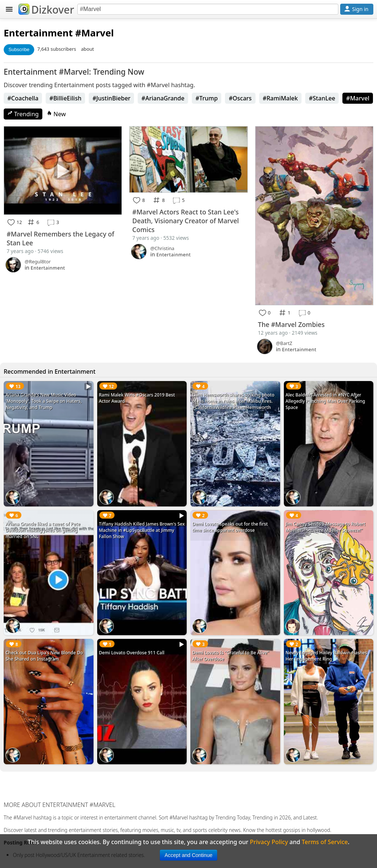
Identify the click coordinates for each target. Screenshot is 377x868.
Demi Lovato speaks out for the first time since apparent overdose (230, 527)
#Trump (207, 98)
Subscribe (19, 49)
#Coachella (23, 98)
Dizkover (46, 10)
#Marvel (358, 98)
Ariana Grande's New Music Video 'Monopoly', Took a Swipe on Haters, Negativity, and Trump (44, 401)
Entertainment (38, 33)
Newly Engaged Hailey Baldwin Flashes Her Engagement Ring (327, 656)
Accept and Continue (188, 855)
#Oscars (240, 98)
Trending (23, 114)
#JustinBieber (111, 98)
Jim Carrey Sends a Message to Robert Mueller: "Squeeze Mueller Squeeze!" (326, 527)
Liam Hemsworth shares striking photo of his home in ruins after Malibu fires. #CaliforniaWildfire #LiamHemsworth (233, 401)
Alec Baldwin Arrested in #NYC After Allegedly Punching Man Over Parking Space (325, 401)
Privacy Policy (269, 842)
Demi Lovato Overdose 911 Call (132, 653)
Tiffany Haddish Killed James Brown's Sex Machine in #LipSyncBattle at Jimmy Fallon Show (142, 530)
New (56, 114)
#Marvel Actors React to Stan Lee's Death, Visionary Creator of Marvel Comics (186, 221)
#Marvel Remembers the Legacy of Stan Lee (60, 238)
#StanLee (322, 98)
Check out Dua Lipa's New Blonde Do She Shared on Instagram (44, 656)
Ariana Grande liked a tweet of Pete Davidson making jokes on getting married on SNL (43, 530)
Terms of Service (325, 842)
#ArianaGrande (163, 98)
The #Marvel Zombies (291, 324)
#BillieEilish (65, 98)
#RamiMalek (280, 98)
